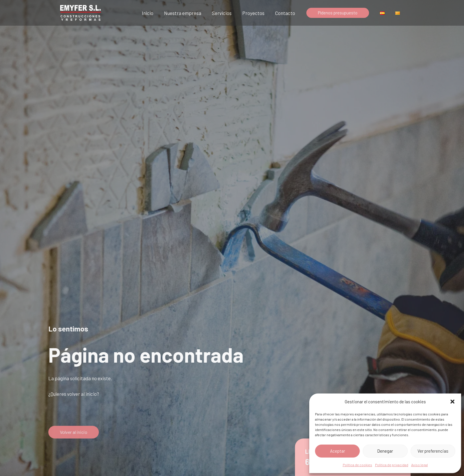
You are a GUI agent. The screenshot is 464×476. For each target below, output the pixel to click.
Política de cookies (357, 465)
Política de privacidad (392, 465)
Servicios (226, 13)
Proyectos (257, 13)
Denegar (385, 451)
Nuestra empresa (188, 13)
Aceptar (338, 451)
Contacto (287, 13)
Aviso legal (420, 465)
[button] (452, 402)
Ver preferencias (433, 451)
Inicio (153, 13)
